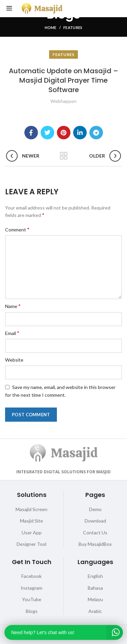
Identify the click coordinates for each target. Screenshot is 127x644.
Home (51, 27)
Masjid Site (31, 521)
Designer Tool (31, 544)
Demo (95, 509)
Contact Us (95, 533)
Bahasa (95, 588)
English (95, 576)
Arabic (95, 611)
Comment (17, 229)
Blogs (32, 611)
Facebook (31, 576)
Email (12, 333)
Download (95, 521)
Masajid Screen (31, 509)
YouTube (32, 599)
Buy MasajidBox (95, 544)
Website (14, 360)
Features (73, 27)
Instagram (31, 588)
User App (32, 533)
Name (13, 306)
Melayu (95, 599)
